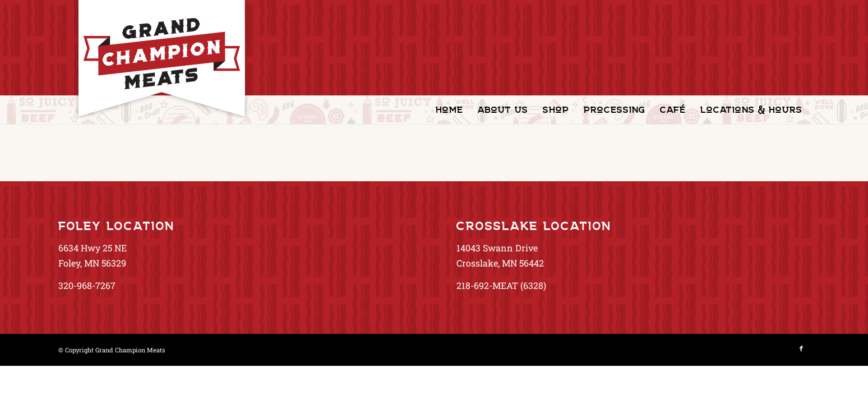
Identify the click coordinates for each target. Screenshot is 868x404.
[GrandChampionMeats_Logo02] (161, 59)
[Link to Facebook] (801, 348)
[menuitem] (449, 110)
